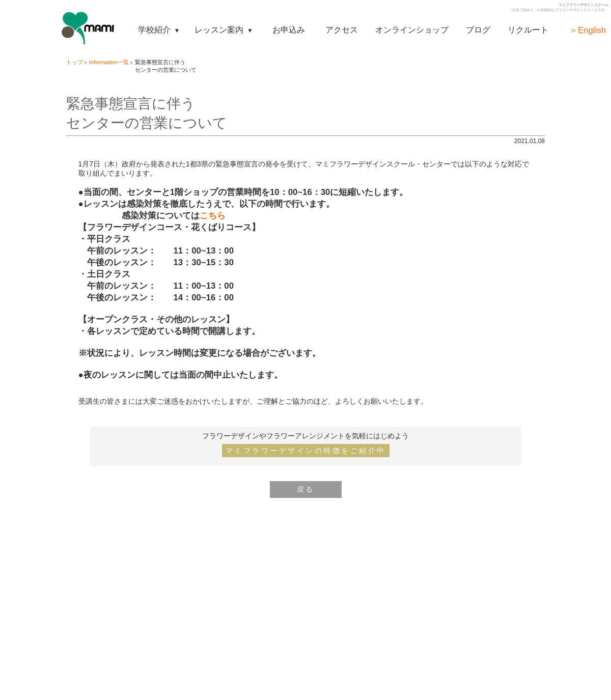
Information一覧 (109, 62)
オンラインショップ (412, 30)
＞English (588, 30)
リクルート (528, 30)
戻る (306, 489)
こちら (213, 216)
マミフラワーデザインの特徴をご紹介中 (306, 451)
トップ (75, 62)
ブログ (478, 30)
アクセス (342, 30)
